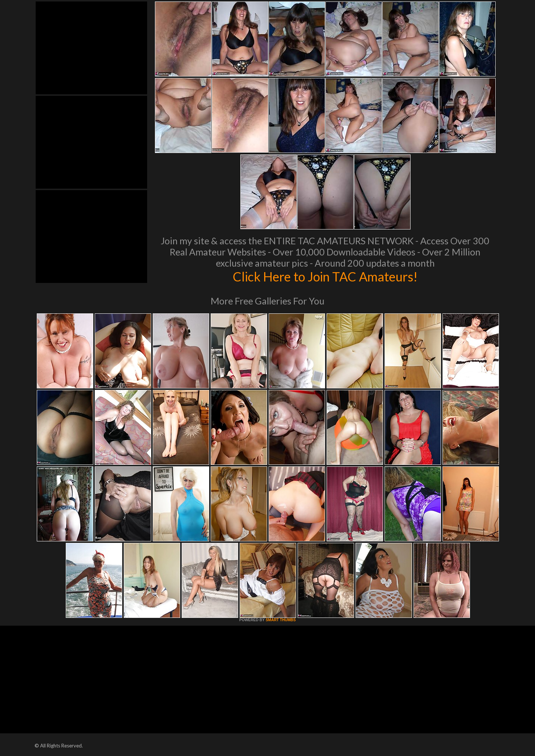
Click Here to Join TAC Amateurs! (325, 276)
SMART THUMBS (281, 620)
